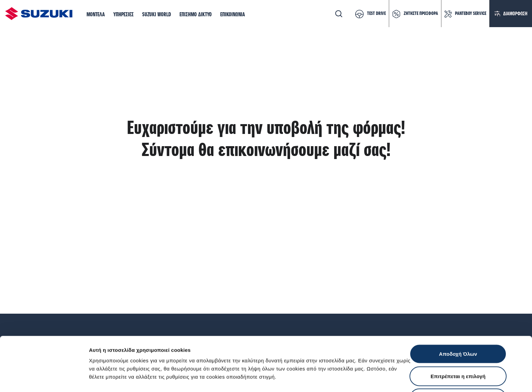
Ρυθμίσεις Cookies (397, 379)
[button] (96, 15)
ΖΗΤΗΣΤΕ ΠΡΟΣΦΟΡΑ (421, 14)
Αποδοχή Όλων (458, 303)
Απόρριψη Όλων (458, 347)
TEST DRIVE (376, 14)
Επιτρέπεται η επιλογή (458, 325)
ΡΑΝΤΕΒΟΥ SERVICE (471, 14)
